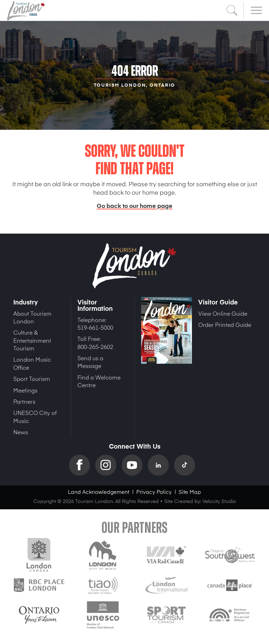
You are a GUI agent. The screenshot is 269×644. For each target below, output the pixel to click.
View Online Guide (223, 313)
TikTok (187, 465)
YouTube (135, 465)
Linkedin (161, 465)
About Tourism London (32, 317)
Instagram (108, 465)
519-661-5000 (95, 327)
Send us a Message (90, 362)
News (21, 432)
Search (232, 11)
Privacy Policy (154, 492)
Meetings (25, 390)
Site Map (190, 492)
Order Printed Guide (225, 324)
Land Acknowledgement (99, 492)
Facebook (82, 465)
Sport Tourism (32, 378)
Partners (24, 401)
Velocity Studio (219, 501)
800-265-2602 (95, 347)
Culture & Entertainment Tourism (32, 340)
